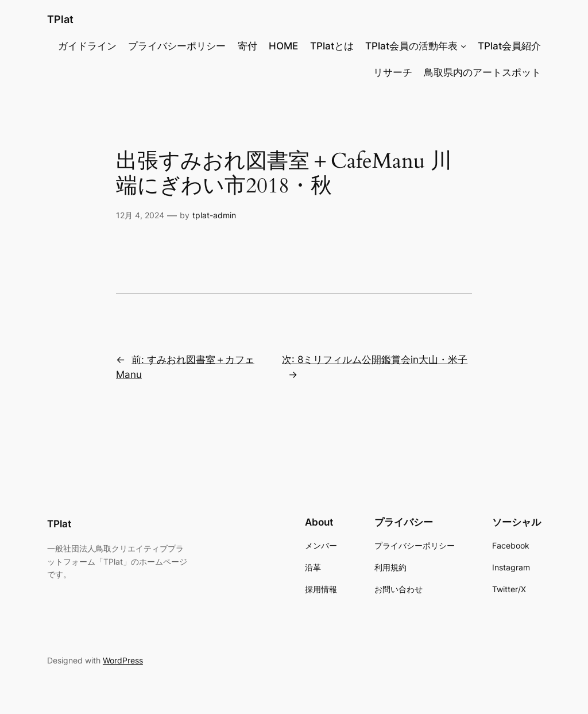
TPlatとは (332, 46)
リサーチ (393, 72)
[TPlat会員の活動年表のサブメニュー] (463, 46)
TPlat (60, 19)
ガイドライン (87, 46)
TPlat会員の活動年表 (411, 46)
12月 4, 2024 (140, 215)
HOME (283, 46)
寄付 (247, 46)
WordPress (123, 660)
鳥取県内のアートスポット (482, 72)
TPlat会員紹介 (509, 46)
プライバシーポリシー (177, 46)
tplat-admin (214, 215)
